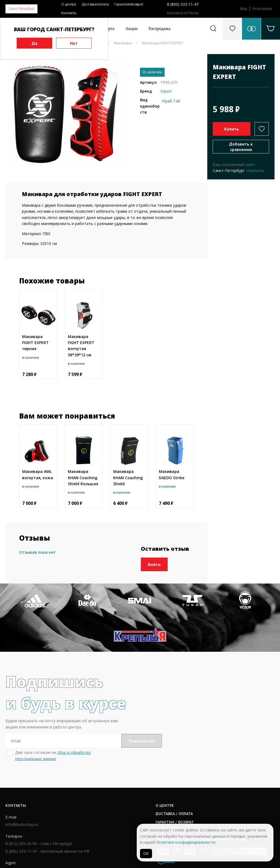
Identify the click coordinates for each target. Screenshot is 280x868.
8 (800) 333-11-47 (183, 4)
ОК (146, 853)
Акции (131, 29)
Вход (243, 9)
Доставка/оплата (95, 4)
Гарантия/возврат (129, 4)
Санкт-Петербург (21, 9)
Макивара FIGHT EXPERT (162, 43)
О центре (69, 4)
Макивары (123, 43)
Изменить (255, 171)
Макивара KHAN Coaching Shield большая (83, 478)
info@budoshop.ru (22, 800)
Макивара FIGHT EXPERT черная (35, 343)
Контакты (69, 13)
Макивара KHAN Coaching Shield (128, 478)
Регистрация (262, 9)
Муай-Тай (171, 101)
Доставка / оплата (132, 788)
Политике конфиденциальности (186, 842)
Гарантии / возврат (132, 796)
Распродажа (160, 29)
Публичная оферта (132, 804)
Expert (166, 91)
